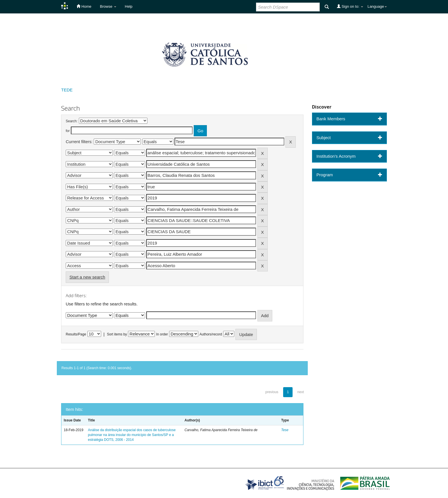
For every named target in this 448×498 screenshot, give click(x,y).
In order (162, 334)
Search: (72, 121)
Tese (285, 430)
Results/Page (76, 334)
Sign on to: (350, 6)
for (68, 131)
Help (129, 6)
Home (84, 6)
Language (377, 6)
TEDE (67, 90)
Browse (108, 6)
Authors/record (211, 334)
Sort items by (117, 334)
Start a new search (87, 277)
